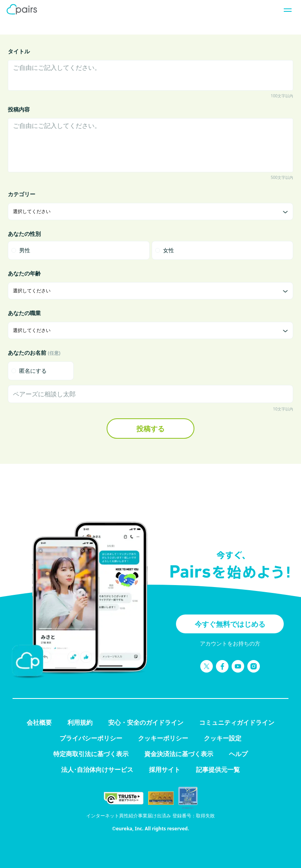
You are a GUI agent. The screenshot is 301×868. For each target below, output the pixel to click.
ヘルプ (238, 754)
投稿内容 (19, 109)
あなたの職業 (24, 313)
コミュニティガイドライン (237, 722)
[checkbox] (41, 371)
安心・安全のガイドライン (146, 722)
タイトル (19, 51)
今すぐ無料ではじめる (230, 624)
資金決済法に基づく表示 (179, 754)
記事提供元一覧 (218, 770)
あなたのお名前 (34, 353)
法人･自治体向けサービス (97, 770)
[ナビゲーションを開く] (285, 9)
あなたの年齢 (24, 273)
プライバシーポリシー (91, 738)
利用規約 (80, 722)
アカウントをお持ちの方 (230, 643)
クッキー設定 (223, 738)
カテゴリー (22, 194)
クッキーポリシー (163, 738)
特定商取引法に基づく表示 (91, 754)
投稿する (150, 429)
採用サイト (165, 770)
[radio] (79, 250)
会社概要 (39, 722)
